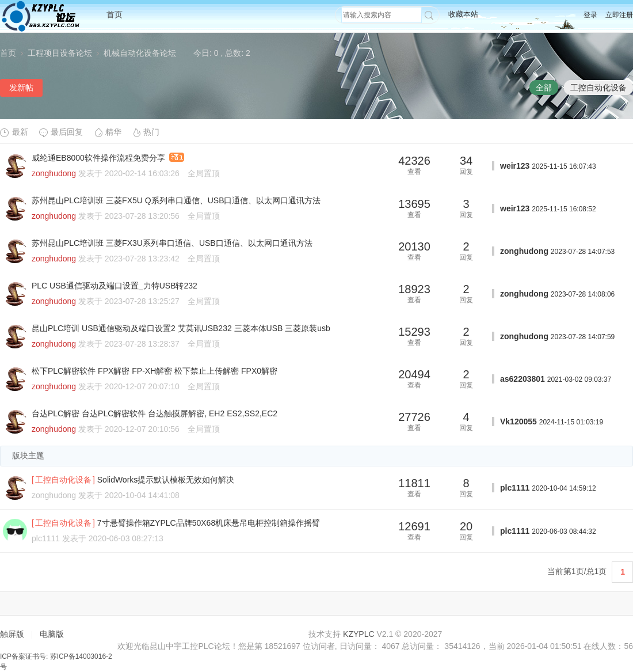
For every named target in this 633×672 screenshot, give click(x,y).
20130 (414, 246)
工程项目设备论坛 (60, 53)
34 (466, 161)
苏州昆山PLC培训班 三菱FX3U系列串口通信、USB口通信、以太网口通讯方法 (172, 243)
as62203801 (523, 379)
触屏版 (12, 634)
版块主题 (28, 455)
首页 (115, 14)
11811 (414, 483)
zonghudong (54, 173)
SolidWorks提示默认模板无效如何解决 (166, 480)
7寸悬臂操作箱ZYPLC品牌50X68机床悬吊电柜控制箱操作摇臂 (209, 523)
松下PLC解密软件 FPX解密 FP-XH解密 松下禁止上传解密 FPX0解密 (155, 371)
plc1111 (515, 488)
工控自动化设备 (598, 88)
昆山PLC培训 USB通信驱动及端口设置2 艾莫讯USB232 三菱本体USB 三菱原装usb (181, 328)
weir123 (515, 166)
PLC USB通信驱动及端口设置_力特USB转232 (115, 286)
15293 (414, 332)
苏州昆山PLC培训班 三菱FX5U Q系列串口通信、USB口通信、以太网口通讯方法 (176, 200)
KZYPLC (359, 634)
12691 (414, 526)
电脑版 (52, 634)
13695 (414, 204)
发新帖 (21, 88)
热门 (145, 132)
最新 (14, 132)
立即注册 (619, 15)
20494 (414, 374)
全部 (544, 88)
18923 (414, 289)
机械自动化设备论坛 (140, 53)
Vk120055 (518, 422)
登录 (590, 15)
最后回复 (61, 132)
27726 (414, 417)
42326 (414, 161)
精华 (107, 132)
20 (466, 526)
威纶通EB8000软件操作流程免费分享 (98, 158)
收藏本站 (463, 14)
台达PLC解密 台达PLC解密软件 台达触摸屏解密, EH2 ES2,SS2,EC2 (155, 413)
